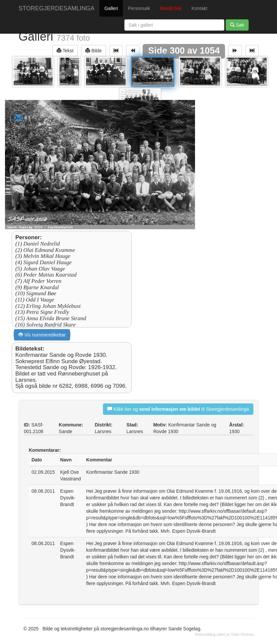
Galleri (111, 8)
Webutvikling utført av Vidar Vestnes (224, 634)
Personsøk (139, 8)
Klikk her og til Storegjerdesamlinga (178, 409)
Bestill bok (171, 8)
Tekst (65, 50)
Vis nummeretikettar (42, 335)
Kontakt (199, 8)
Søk (237, 25)
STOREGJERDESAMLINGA (57, 8)
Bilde (93, 50)
